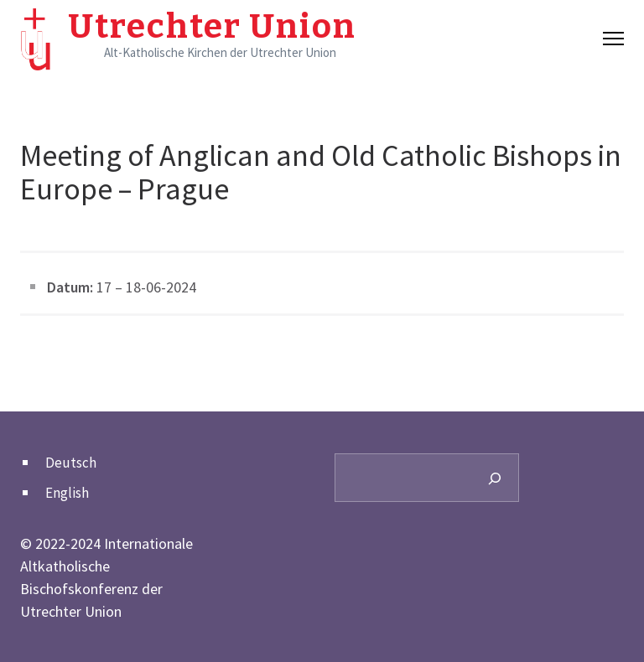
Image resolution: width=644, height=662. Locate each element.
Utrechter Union (212, 27)
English (67, 493)
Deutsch (71, 463)
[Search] (495, 478)
